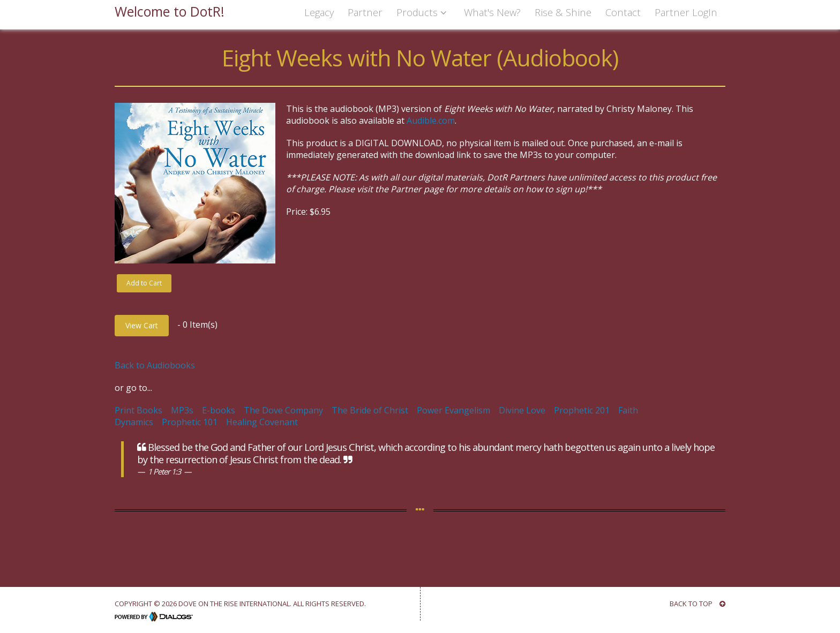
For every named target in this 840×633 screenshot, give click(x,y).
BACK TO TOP (697, 604)
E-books (219, 410)
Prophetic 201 (582, 410)
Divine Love (522, 410)
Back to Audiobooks (155, 365)
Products (423, 12)
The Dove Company (283, 410)
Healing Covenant (262, 422)
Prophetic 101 (190, 422)
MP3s (182, 410)
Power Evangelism (453, 410)
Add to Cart (144, 283)
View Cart (142, 325)
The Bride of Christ (370, 410)
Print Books (138, 410)
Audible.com (431, 120)
